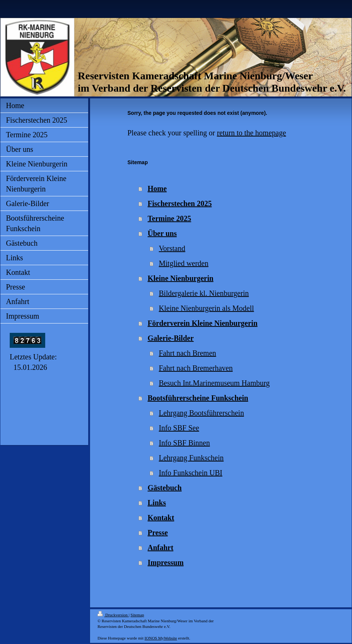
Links (157, 503)
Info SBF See (179, 428)
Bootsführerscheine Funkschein (198, 398)
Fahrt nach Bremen (187, 353)
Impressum (166, 562)
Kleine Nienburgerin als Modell (206, 308)
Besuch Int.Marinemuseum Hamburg (214, 383)
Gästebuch (165, 488)
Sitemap (137, 615)
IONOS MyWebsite (161, 638)
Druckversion (113, 615)
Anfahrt (160, 548)
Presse (158, 533)
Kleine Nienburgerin (180, 278)
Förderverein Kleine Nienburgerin (203, 323)
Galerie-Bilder (171, 338)
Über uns (162, 233)
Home (157, 188)
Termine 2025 (169, 218)
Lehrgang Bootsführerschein (201, 413)
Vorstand (172, 248)
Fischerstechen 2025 (180, 203)
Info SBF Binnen (184, 443)
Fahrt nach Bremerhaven (196, 368)
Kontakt (161, 518)
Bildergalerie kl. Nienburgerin (204, 293)
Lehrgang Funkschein (191, 458)
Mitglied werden (184, 263)
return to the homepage (251, 133)
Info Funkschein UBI (191, 473)
